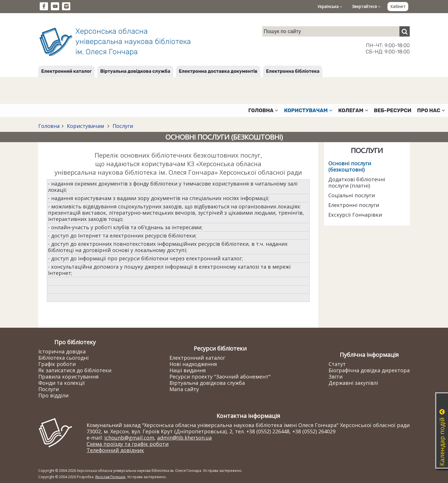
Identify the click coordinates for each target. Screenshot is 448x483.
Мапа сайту (184, 389)
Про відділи (53, 395)
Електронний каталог (66, 71)
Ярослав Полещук (110, 477)
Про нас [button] (431, 110)
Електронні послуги (354, 205)
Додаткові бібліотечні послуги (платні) (357, 182)
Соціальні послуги (352, 195)
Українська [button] (330, 6)
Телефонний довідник (115, 450)
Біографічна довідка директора (369, 370)
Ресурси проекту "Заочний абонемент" (220, 377)
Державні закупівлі (353, 383)
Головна (49, 126)
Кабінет (398, 6)
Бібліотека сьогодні (63, 358)
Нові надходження (193, 364)
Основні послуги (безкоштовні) (350, 166)
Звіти (336, 377)
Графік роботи (57, 364)
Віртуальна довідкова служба (135, 71)
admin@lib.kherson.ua (184, 438)
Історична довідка (62, 351)
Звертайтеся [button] (366, 6)
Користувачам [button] (308, 110)
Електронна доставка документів (218, 71)
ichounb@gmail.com (129, 438)
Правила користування (68, 377)
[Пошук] (405, 31)
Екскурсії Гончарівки (355, 215)
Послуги (122, 126)
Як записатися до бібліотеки (75, 370)
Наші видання (188, 370)
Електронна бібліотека (293, 71)
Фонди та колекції (62, 383)
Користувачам (85, 126)
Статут (337, 364)
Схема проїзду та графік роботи (128, 444)
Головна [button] (263, 110)
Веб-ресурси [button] (393, 110)
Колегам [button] (353, 110)
